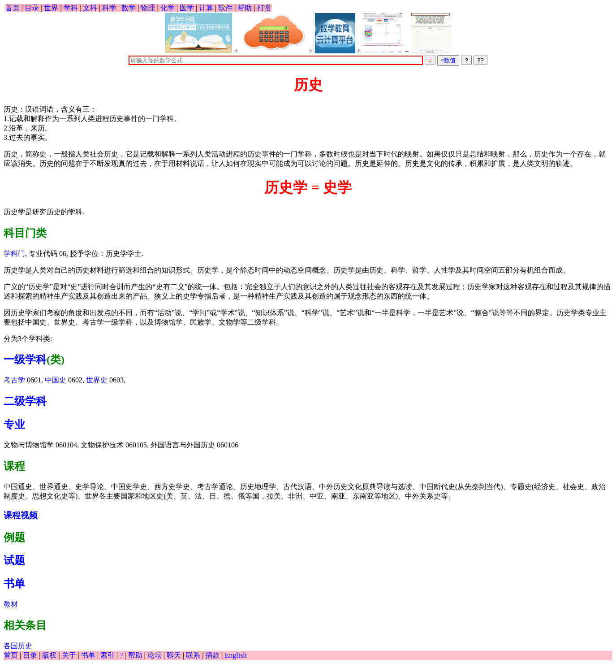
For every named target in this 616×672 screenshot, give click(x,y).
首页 (13, 8)
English (236, 655)
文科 (90, 8)
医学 (187, 8)
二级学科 (25, 401)
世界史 (97, 380)
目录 (32, 8)
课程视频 (21, 515)
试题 (14, 560)
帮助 (245, 8)
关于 (69, 655)
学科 (71, 8)
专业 (14, 425)
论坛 (155, 655)
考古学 (14, 380)
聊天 (174, 655)
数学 (129, 8)
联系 (193, 655)
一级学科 (25, 360)
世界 (51, 8)
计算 (206, 8)
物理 (148, 8)
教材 (11, 604)
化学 (168, 8)
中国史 (56, 380)
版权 (49, 655)
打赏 (264, 8)
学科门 (14, 254)
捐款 (212, 655)
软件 (225, 8)
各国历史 (18, 646)
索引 (108, 655)
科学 (109, 8)
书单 (14, 584)
